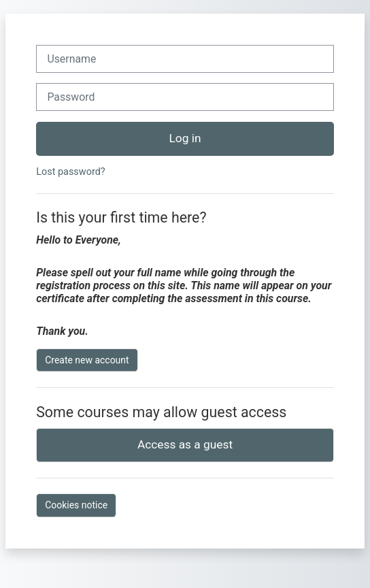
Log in (185, 138)
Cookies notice (76, 505)
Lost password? (70, 172)
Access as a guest (185, 444)
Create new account (87, 360)
